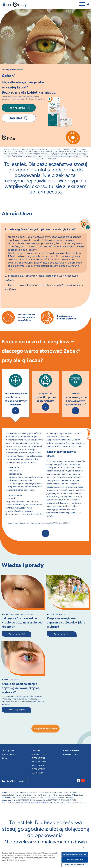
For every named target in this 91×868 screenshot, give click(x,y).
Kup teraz (19, 118)
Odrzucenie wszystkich (75, 860)
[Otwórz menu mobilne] (82, 4)
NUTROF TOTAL (39, 762)
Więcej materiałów (46, 729)
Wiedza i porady (9, 754)
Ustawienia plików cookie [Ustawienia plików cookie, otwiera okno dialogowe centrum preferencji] (75, 865)
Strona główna (8, 70)
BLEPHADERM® (38, 769)
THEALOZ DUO (39, 766)
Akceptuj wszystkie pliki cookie (75, 854)
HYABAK (36, 754)
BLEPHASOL (37, 773)
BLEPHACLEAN (39, 758)
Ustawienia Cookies (70, 754)
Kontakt (5, 758)
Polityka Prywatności (71, 751)
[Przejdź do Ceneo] (89, 434)
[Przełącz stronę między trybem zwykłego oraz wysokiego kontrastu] (88, 4)
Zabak (44, 754)
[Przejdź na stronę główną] (14, 4)
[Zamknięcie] (83, 848)
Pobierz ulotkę (19, 108)
